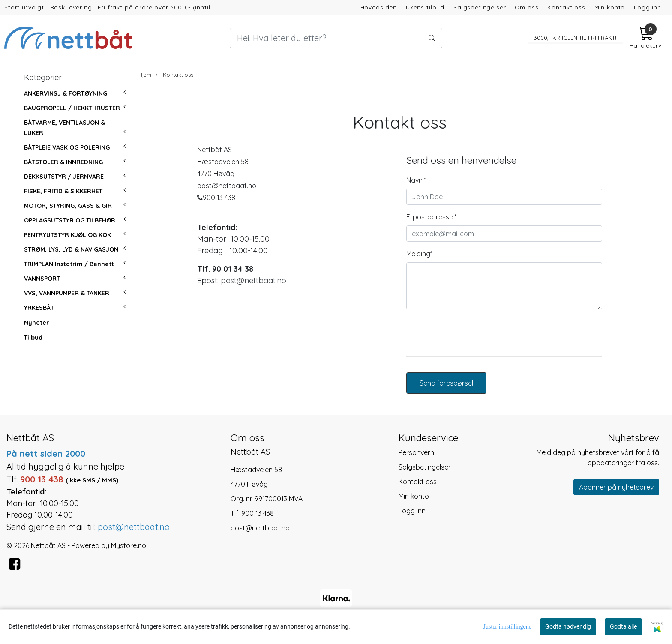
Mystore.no (129, 545)
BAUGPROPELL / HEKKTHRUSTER (72, 108)
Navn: (416, 180)
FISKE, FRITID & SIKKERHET (63, 191)
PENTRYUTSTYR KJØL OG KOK (67, 235)
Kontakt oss (566, 7)
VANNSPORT (42, 279)
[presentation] (471, 333)
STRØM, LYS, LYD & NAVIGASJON (71, 249)
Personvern (416, 452)
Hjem (145, 75)
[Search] (336, 38)
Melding (419, 254)
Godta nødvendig (568, 626)
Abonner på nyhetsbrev (616, 487)
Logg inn (648, 7)
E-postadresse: (431, 217)
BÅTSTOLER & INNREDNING (63, 162)
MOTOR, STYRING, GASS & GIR (68, 206)
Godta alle (623, 626)
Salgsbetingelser (480, 7)
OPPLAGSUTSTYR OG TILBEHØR (70, 220)
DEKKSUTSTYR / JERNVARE (64, 177)
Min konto (610, 7)
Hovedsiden (379, 7)
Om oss (526, 7)
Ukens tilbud (425, 7)
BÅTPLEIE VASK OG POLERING (67, 147)
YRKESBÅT (39, 308)
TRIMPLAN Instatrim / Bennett (69, 264)
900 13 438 (258, 513)
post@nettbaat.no (253, 280)
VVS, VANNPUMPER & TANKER (67, 293)
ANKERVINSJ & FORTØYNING (66, 93)
